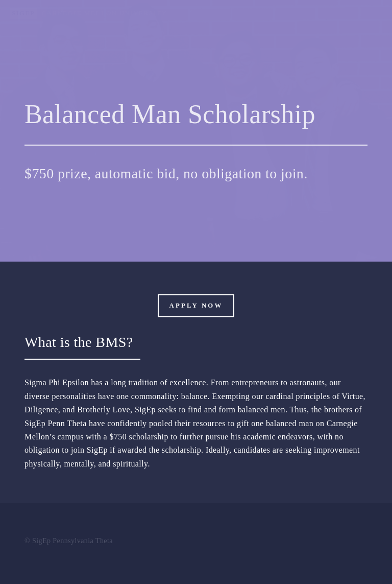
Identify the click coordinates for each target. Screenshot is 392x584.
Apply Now (196, 306)
